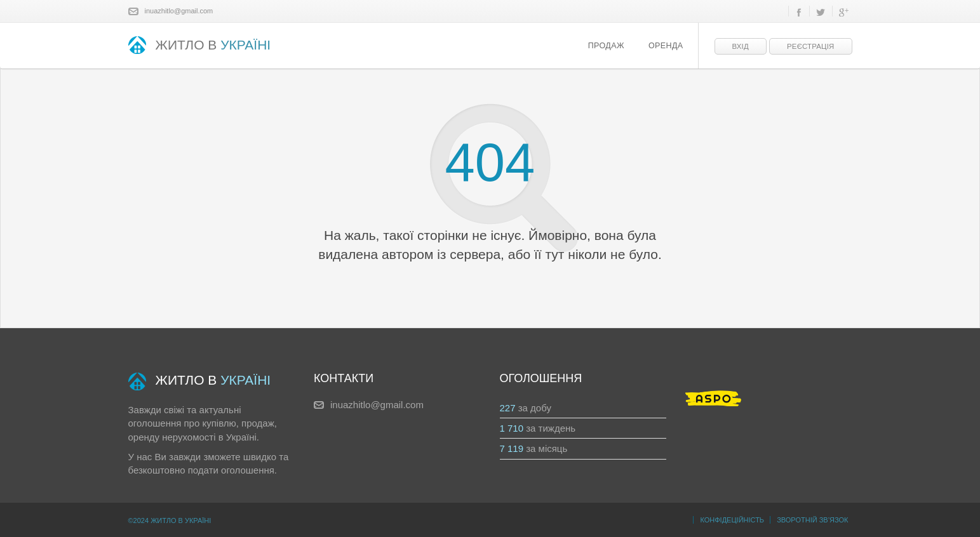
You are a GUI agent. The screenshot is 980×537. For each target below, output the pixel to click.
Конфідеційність (732, 520)
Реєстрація (810, 46)
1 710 (512, 428)
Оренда (666, 46)
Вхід (741, 46)
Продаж (606, 46)
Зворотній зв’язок (812, 520)
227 (508, 408)
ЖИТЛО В (200, 46)
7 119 (512, 448)
